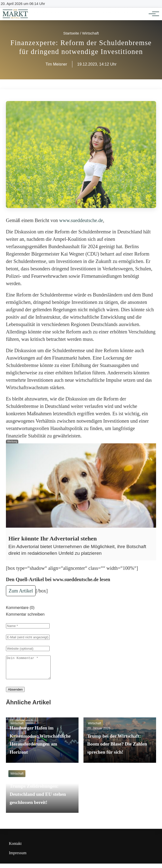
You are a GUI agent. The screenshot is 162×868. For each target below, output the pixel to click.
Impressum (18, 857)
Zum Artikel (21, 591)
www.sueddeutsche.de (81, 220)
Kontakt (15, 848)
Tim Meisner (56, 64)
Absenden (15, 694)
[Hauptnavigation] (152, 14)
